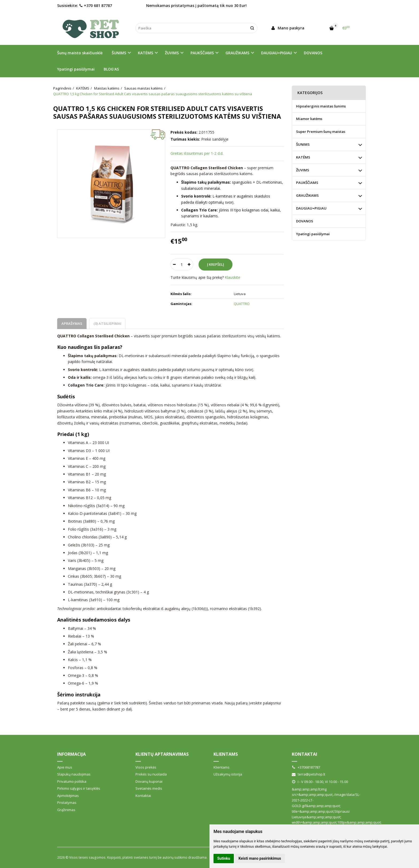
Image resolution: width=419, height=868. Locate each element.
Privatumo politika (72, 781)
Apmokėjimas (68, 796)
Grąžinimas (66, 810)
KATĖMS (303, 157)
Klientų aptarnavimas (162, 754)
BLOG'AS (111, 69)
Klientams (226, 754)
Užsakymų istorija (228, 774)
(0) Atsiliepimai (107, 323)
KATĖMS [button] (146, 53)
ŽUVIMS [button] (172, 53)
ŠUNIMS (303, 144)
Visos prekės (146, 767)
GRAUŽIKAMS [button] (237, 53)
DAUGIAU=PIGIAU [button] (277, 53)
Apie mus (65, 767)
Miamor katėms (309, 119)
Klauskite (232, 277)
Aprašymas (72, 323)
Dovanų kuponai (149, 781)
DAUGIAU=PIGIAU (311, 208)
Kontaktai (143, 796)
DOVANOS (313, 53)
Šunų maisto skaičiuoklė (80, 53)
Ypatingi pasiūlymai (76, 69)
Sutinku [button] (224, 858)
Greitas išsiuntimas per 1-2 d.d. (197, 153)
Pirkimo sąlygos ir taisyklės (79, 788)
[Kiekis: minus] (174, 264)
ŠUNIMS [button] (119, 53)
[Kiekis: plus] (189, 264)
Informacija (71, 754)
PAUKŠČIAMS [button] (202, 53)
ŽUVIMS (303, 170)
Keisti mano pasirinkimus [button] (260, 858)
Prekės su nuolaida (151, 774)
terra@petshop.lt (309, 774)
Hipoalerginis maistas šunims (321, 106)
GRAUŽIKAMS (307, 195)
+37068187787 (306, 767)
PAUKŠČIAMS (307, 183)
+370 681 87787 (96, 5)
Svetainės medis (149, 788)
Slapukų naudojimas (74, 774)
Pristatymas (67, 803)
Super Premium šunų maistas (321, 132)
